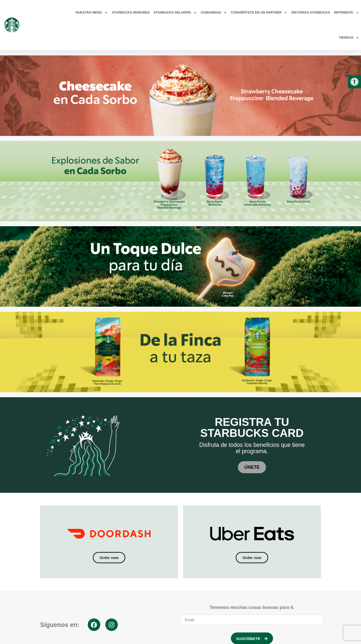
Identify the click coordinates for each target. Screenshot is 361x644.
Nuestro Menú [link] (92, 13)
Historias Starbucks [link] (311, 12)
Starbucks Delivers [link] (175, 13)
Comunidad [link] (214, 13)
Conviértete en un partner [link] (259, 13)
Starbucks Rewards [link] (131, 12)
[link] (354, 82)
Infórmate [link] (347, 13)
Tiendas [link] (349, 38)
